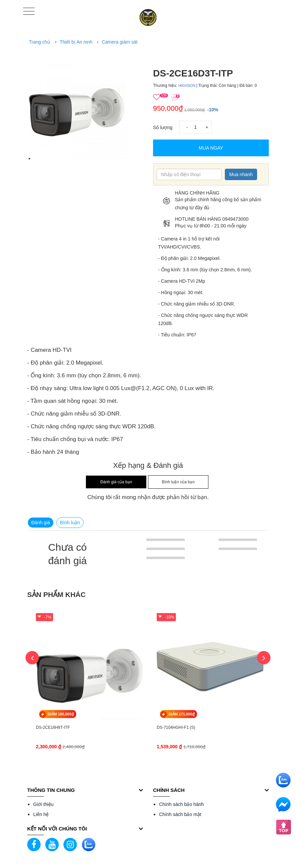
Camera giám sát (120, 42)
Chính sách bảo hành (181, 804)
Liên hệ (41, 814)
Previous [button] (32, 658)
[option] (85, 109)
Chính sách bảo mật (180, 814)
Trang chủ (40, 42)
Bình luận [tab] (70, 523)
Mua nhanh (241, 174)
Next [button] (264, 658)
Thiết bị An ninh (76, 42)
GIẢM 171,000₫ (182, 714)
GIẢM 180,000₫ (61, 714)
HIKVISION (187, 86)
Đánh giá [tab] (41, 523)
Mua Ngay (211, 148)
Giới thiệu (43, 804)
